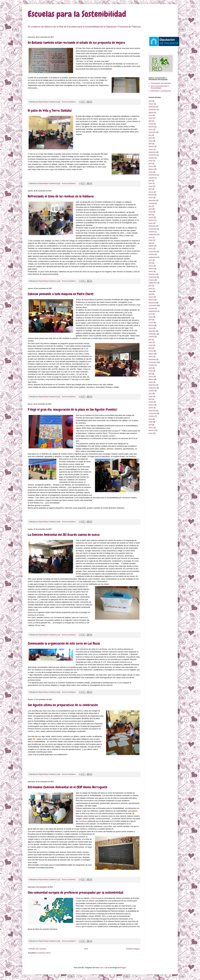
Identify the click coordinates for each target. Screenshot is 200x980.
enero (151, 129)
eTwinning (95, 898)
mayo (151, 118)
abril (150, 101)
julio (150, 135)
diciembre (152, 107)
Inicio (86, 949)
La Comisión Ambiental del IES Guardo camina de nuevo (64, 535)
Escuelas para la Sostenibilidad (77, 14)
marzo (151, 104)
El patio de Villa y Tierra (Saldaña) (50, 110)
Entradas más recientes (37, 949)
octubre (151, 158)
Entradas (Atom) (44, 953)
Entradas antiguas (133, 949)
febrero (151, 127)
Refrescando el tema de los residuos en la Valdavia (61, 196)
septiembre (153, 234)
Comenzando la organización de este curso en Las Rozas (64, 643)
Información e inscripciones (161, 91)
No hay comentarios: (69, 102)
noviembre (152, 110)
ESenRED (89, 906)
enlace (79, 926)
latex (102, 968)
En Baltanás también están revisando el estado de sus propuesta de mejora (76, 43)
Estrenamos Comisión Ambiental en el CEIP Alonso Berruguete (68, 787)
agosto (151, 113)
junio (150, 115)
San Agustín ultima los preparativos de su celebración (63, 705)
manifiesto (83, 821)
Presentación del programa (161, 83)
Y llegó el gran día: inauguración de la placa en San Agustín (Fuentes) (72, 409)
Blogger (123, 968)
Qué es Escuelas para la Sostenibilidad (160, 87)
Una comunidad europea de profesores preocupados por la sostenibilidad (75, 892)
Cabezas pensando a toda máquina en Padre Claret (61, 294)
